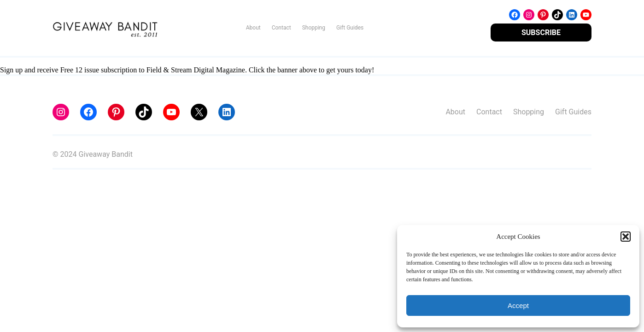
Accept (518, 305)
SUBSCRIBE (541, 33)
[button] (626, 237)
